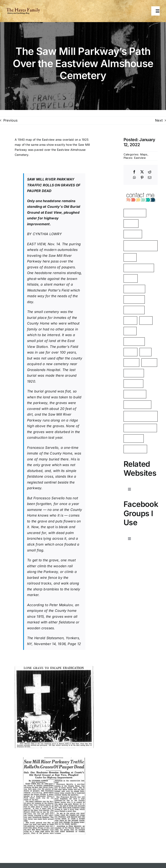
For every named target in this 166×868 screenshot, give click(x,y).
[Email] (150, 178)
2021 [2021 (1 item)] (146, 320)
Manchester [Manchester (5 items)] (135, 213)
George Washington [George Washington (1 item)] (140, 428)
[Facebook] (134, 172)
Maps (144, 154)
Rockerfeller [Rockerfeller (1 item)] (135, 394)
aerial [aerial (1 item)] (130, 320)
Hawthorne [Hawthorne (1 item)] (134, 341)
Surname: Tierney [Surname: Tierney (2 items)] (139, 268)
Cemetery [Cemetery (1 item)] (133, 384)
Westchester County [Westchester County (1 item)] (135, 416)
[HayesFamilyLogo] (23, 9)
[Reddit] (150, 172)
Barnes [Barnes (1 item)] (131, 362)
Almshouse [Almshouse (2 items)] (134, 299)
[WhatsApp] (134, 178)
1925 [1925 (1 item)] (130, 331)
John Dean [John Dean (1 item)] (134, 310)
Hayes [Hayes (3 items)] (131, 223)
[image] (141, 191)
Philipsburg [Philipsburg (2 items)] (134, 289)
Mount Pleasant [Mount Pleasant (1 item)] (137, 405)
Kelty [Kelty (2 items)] (130, 257)
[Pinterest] (142, 178)
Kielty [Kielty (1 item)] (130, 352)
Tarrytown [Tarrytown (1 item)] (134, 438)
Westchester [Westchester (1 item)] (135, 449)
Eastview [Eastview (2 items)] (133, 234)
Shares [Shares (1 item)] (149, 362)
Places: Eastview (135, 158)
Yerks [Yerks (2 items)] (131, 278)
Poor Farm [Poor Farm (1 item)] (134, 373)
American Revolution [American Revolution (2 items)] (134, 246)
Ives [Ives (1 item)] (146, 352)
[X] (142, 172)
